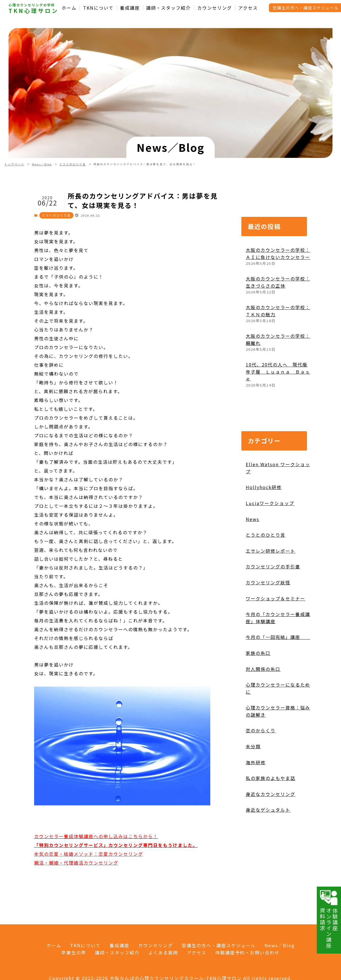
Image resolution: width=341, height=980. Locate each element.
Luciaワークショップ (270, 503)
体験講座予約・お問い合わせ (247, 952)
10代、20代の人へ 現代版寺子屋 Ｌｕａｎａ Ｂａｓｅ (278, 372)
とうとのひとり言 (73, 164)
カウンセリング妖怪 (268, 582)
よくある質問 (163, 952)
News (253, 519)
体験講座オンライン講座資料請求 (329, 919)
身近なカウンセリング (271, 794)
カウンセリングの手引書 (273, 566)
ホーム (69, 8)
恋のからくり (261, 730)
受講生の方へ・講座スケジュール (219, 945)
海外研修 (256, 762)
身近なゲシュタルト (268, 810)
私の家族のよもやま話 (271, 778)
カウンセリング (215, 8)
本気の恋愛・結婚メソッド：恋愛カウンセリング (89, 854)
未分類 (253, 746)
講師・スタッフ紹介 (168, 8)
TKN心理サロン (34, 11)
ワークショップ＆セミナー (275, 598)
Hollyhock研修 (264, 487)
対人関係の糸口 (263, 669)
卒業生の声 (74, 952)
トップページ (14, 164)
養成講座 (130, 8)
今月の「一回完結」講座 (278, 637)
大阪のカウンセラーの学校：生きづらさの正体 (278, 282)
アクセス (248, 8)
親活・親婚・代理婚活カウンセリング (76, 863)
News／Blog (42, 164)
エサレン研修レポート (271, 551)
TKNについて (98, 8)
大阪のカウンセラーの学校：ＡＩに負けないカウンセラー (278, 253)
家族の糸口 (258, 653)
